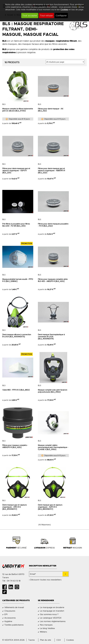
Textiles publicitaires (14, 625)
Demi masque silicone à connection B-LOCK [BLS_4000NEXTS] (17, 336)
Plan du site (46, 640)
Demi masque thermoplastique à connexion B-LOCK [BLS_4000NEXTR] (51, 337)
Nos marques (46, 625)
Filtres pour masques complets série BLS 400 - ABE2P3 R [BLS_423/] (53, 280)
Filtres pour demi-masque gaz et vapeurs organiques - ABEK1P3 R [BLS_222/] (51, 171)
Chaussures (10, 611)
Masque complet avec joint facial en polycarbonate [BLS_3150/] (53, 391)
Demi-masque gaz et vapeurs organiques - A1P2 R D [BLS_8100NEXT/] (14, 507)
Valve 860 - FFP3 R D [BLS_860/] (16, 390)
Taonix (31, 640)
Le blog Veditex (47, 628)
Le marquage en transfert (52, 611)
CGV (59, 640)
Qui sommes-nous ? (49, 614)
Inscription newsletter (43, 566)
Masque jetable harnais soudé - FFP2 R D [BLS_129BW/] (18, 280)
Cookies (64, 10)
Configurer (61, 16)
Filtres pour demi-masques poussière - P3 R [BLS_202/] (53, 225)
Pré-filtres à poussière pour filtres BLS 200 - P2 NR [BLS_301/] (16, 225)
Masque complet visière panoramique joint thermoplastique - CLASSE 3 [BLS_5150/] (53, 447)
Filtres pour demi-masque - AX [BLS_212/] (51, 110)
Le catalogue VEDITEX (51, 618)
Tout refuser (46, 16)
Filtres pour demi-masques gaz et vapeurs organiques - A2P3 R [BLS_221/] (16, 171)
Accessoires (10, 618)
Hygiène (8, 621)
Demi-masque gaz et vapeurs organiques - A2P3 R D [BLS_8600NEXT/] (50, 507)
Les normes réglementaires (53, 621)
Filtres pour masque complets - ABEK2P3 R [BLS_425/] (15, 446)
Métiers (43, 632)
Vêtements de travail (14, 607)
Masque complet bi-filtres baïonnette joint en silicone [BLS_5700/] (18, 110)
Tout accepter (30, 16)
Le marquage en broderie (52, 607)
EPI (6, 614)
